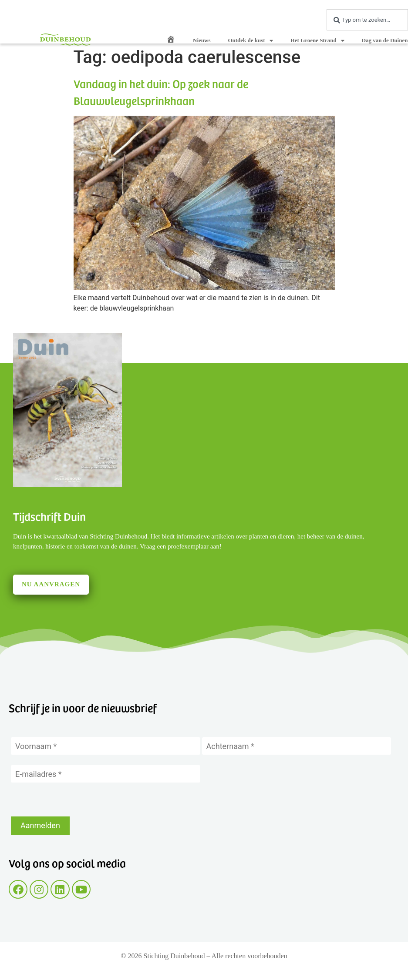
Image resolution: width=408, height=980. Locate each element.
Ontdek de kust (250, 41)
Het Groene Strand (317, 41)
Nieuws (202, 40)
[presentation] (77, 799)
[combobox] (367, 20)
